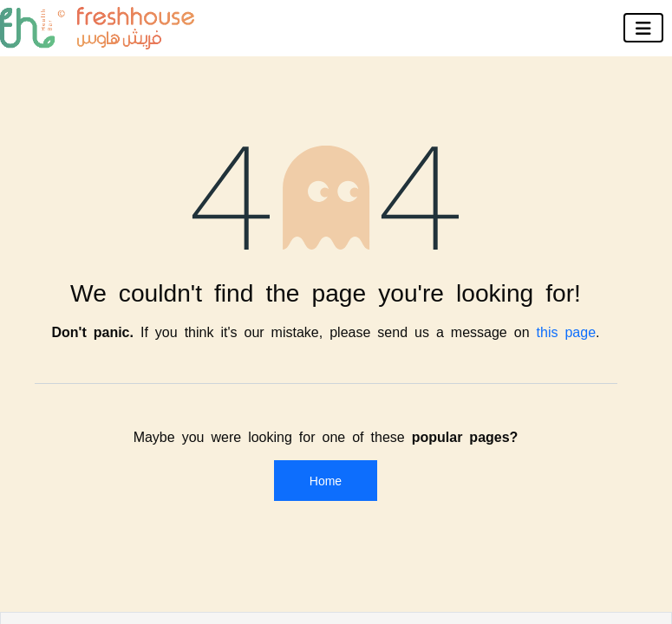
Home (326, 480)
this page (567, 331)
